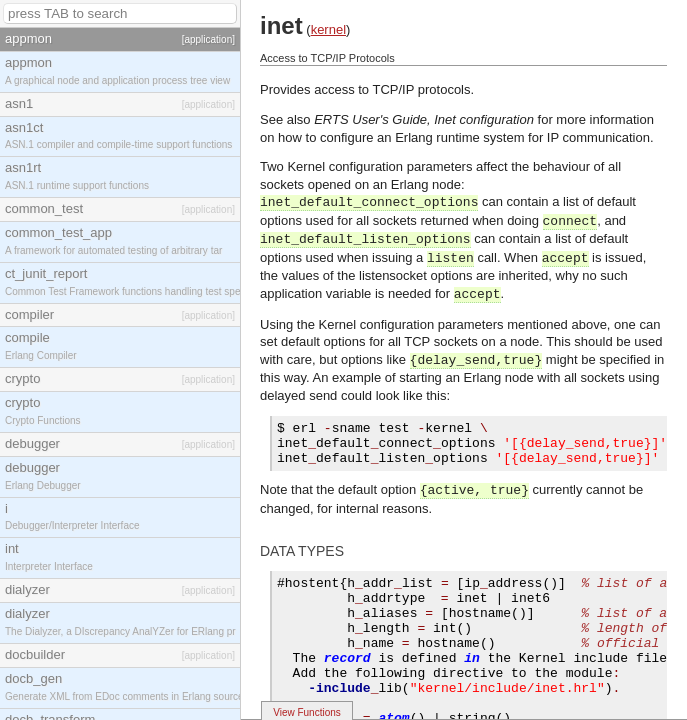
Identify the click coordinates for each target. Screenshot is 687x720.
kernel (328, 29)
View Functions (307, 712)
